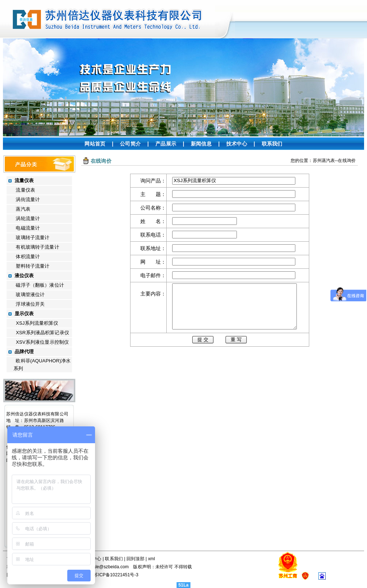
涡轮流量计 (28, 218)
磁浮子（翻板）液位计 (40, 285)
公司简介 (130, 144)
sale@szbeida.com (110, 567)
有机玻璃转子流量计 (37, 247)
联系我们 (272, 144)
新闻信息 (201, 144)
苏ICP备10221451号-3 (116, 575)
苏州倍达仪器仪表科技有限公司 (37, 414)
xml (152, 559)
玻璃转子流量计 (33, 238)
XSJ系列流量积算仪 (37, 323)
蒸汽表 (23, 209)
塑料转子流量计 (33, 266)
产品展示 (166, 144)
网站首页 (95, 144)
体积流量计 (28, 257)
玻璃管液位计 (30, 295)
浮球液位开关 (30, 304)
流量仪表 (25, 190)
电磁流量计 (28, 228)
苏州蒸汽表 (324, 161)
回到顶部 (135, 559)
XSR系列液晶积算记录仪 (42, 333)
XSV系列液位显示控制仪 (42, 342)
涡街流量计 (28, 199)
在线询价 (347, 161)
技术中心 (237, 144)
